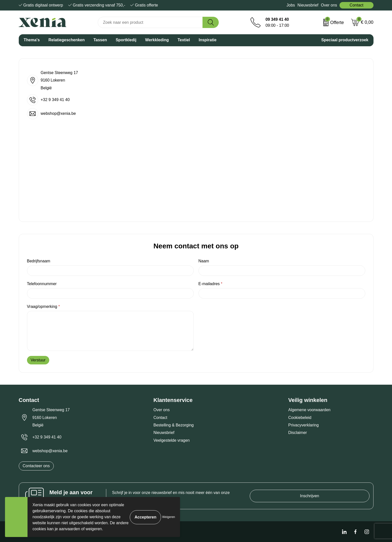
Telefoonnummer (42, 284)
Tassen (100, 40)
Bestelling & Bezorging (174, 425)
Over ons (329, 5)
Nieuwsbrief (308, 5)
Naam (204, 261)
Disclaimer (298, 433)
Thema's (32, 40)
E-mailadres (210, 284)
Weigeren (169, 517)
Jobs (291, 5)
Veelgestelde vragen (172, 440)
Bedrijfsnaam (39, 261)
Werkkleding (157, 40)
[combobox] (150, 22)
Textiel (184, 40)
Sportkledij (126, 40)
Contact (356, 5)
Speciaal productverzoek (345, 40)
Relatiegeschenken (67, 40)
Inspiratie (208, 40)
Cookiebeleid (300, 418)
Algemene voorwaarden (309, 410)
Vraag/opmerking (43, 307)
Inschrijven (309, 496)
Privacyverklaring (303, 425)
